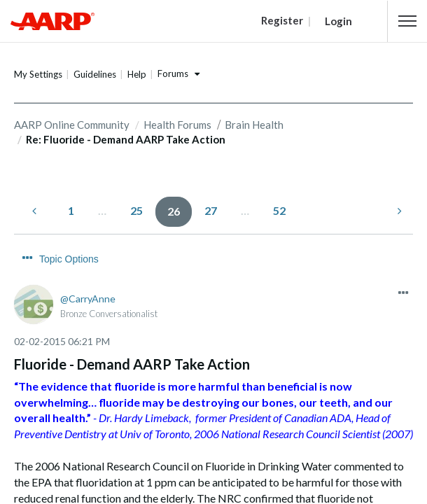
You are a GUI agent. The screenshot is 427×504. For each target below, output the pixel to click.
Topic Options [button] (69, 259)
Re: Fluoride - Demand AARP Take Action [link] (126, 139)
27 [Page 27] (211, 210)
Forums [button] (173, 73)
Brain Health (254, 125)
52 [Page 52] (279, 210)
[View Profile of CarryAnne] (88, 299)
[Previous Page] (36, 211)
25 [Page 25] (136, 210)
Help (137, 74)
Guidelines (95, 74)
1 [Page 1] (71, 210)
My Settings (38, 74)
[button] (407, 21)
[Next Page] (398, 211)
